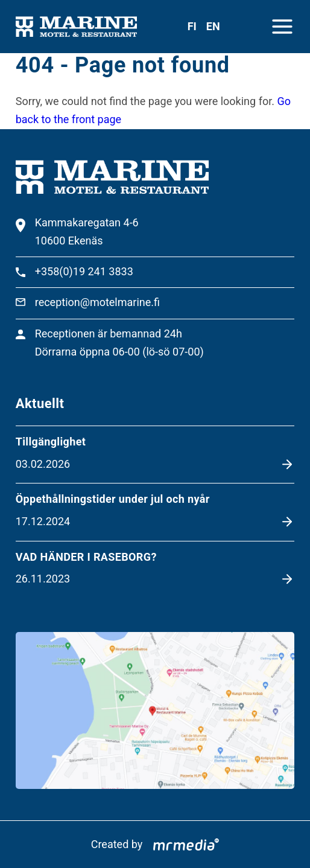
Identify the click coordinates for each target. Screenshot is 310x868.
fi (192, 26)
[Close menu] (282, 27)
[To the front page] (76, 27)
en (213, 26)
